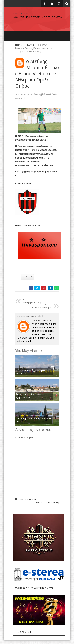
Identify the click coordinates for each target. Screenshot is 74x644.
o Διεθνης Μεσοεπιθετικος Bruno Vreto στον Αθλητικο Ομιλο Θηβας (37, 74)
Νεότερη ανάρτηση (25, 499)
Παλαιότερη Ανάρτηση (47, 502)
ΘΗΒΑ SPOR (21, 14)
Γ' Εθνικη (28, 277)
